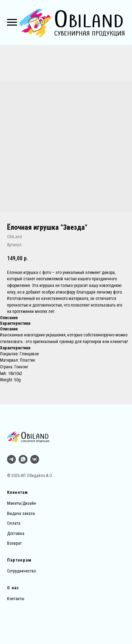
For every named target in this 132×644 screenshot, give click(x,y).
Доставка (16, 534)
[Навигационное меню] (12, 22)
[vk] (35, 459)
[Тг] (11, 459)
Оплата (14, 523)
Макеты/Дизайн (21, 503)
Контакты (16, 599)
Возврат (14, 543)
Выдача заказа (21, 514)
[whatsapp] (23, 459)
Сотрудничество (21, 571)
